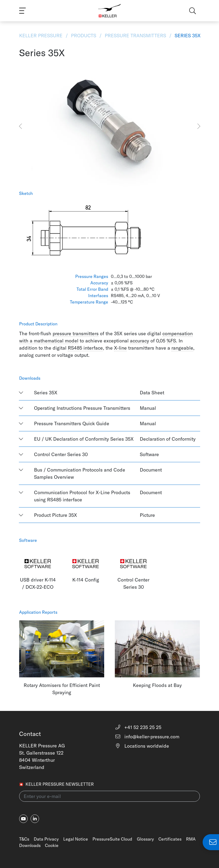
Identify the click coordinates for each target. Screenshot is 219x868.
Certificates (170, 839)
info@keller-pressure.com (147, 737)
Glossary (145, 839)
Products (84, 36)
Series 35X (187, 36)
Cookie (52, 845)
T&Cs (24, 839)
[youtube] (23, 819)
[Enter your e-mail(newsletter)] (109, 796)
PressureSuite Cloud (112, 839)
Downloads (30, 845)
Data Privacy (46, 839)
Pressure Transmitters (135, 36)
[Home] (110, 11)
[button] (20, 126)
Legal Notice (76, 839)
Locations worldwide (142, 746)
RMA (191, 839)
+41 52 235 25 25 (138, 727)
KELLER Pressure (41, 36)
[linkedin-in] (35, 819)
